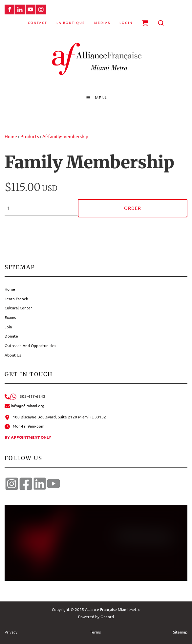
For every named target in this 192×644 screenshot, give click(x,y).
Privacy (11, 632)
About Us (13, 355)
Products (30, 136)
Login (126, 22)
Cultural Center (18, 308)
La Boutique (71, 22)
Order (133, 208)
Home (11, 136)
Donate (11, 336)
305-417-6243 (25, 396)
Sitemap (180, 632)
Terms (95, 632)
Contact (38, 22)
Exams (10, 317)
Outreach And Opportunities (30, 345)
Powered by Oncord (96, 616)
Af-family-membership (65, 136)
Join (8, 327)
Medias (102, 22)
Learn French (16, 299)
